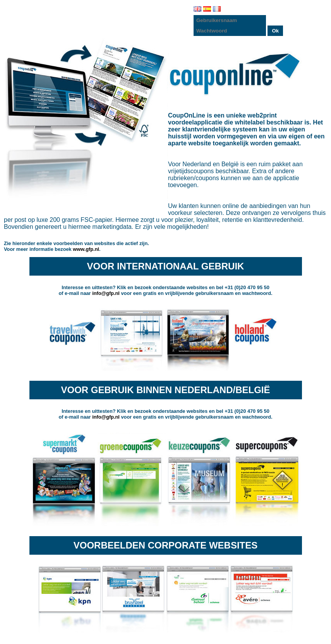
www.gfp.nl (86, 249)
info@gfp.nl (106, 293)
